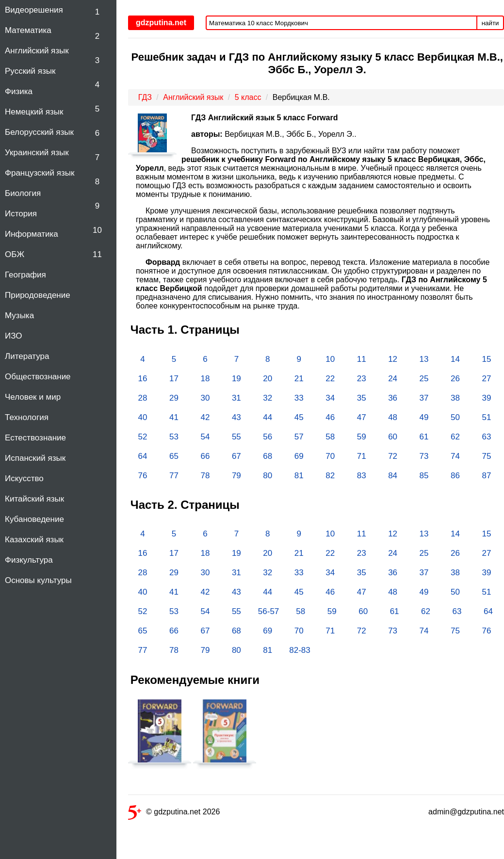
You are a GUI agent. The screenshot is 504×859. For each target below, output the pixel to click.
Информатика (32, 234)
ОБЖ (15, 254)
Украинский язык (37, 153)
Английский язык (37, 51)
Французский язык (40, 173)
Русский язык (30, 71)
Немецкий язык (34, 112)
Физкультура (29, 560)
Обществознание (38, 377)
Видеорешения (34, 10)
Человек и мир (33, 397)
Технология (27, 417)
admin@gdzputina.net (466, 812)
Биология (23, 193)
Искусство (24, 478)
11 (97, 254)
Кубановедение (34, 519)
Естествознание (35, 438)
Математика (28, 30)
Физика (19, 91)
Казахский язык (34, 540)
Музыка (19, 316)
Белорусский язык (39, 132)
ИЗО (14, 336)
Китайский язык (34, 499)
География (25, 275)
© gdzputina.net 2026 (174, 814)
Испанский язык (35, 458)
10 (97, 230)
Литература (27, 356)
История (21, 214)
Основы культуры (38, 580)
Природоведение (38, 295)
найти (490, 23)
